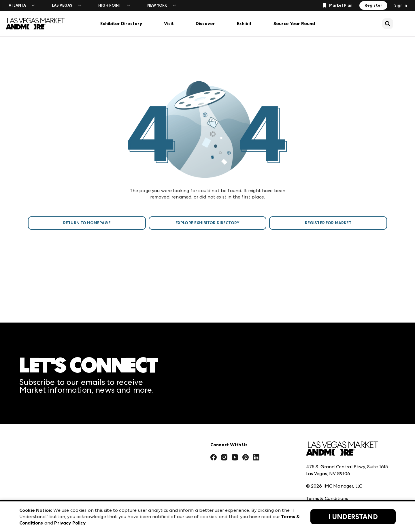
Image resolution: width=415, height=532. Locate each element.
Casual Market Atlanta (140, 460)
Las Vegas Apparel (135, 473)
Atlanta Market (132, 448)
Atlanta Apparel (133, 435)
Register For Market (328, 223)
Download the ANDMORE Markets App (63, 448)
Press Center (33, 435)
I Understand (353, 517)
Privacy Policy (321, 476)
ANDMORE (127, 498)
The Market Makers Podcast (51, 460)
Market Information (41, 422)
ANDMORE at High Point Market (151, 486)
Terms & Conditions (327, 463)
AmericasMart (131, 422)
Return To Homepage (87, 223)
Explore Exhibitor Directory (207, 223)
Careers (28, 498)
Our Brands (32, 473)
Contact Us (32, 486)
